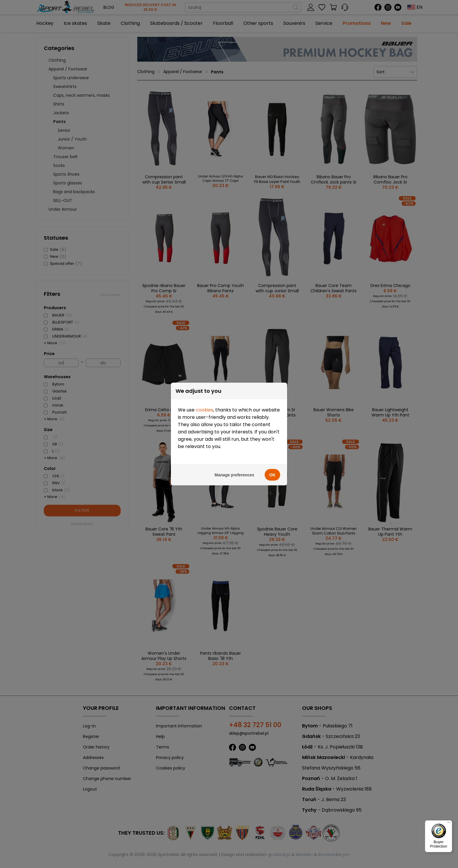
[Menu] (449, 824)
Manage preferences (234, 450)
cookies (204, 385)
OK (272, 450)
